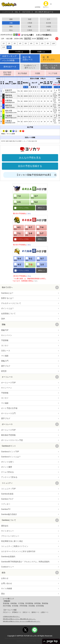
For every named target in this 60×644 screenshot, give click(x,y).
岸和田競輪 (23, 606)
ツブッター (6, 504)
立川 (48, 19)
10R (53, 43)
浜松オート (27, 612)
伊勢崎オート (17, 612)
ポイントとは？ (7, 308)
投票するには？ (7, 298)
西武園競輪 (29, 603)
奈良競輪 (15, 606)
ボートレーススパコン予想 (12, 440)
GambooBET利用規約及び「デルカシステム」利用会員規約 (25, 562)
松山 (11, 30)
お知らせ (5, 578)
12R (9, 47)
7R (37, 43)
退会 (3, 594)
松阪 (30, 27)
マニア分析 (53, 73)
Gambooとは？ (7, 293)
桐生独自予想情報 (8, 435)
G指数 (38, 73)
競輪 (16, 12)
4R (20, 43)
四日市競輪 (7, 606)
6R (31, 43)
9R (48, 43)
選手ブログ (6, 366)
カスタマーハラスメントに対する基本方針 (18, 551)
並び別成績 (22, 73)
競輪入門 (5, 361)
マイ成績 (5, 356)
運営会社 (5, 526)
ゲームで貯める (7, 472)
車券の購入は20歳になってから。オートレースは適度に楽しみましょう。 (22, 621)
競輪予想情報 (26, 12)
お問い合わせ (7, 583)
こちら (29, 213)
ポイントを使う (7, 462)
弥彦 (30, 19)
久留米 (30, 30)
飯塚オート (36, 612)
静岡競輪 (38, 603)
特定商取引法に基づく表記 (12, 541)
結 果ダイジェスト (49, 58)
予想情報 (5, 340)
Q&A (3, 319)
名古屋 (48, 23)
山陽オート (45, 612)
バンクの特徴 (8, 60)
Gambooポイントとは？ (11, 457)
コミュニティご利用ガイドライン (15, 546)
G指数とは (41, 52)
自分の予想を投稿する (30, 166)
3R (15, 43)
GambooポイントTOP (10, 452)
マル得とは (19, 52)
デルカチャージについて (11, 303)
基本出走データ (10, 67)
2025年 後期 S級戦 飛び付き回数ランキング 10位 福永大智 (19, 141)
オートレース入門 (8, 413)
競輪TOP (5, 330)
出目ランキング (9, 56)
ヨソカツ (5, 346)
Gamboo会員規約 (8, 557)
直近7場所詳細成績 (7, 73)
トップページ (6, 12)
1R (4, 43)
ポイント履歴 (7, 467)
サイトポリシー (7, 531)
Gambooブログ (7, 499)
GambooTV (6, 509)
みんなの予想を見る (30, 158)
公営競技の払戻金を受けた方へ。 (11, 617)
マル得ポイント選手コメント (30, 67)
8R (42, 43)
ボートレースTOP (8, 430)
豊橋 (11, 27)
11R (4, 47)
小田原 (30, 23)
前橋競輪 (14, 603)
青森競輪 (6, 603)
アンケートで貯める (9, 477)
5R (26, 43)
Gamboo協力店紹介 (9, 514)
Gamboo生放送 (7, 494)
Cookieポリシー (8, 567)
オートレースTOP (8, 383)
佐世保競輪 (40, 606)
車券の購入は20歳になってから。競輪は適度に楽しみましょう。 (19, 619)
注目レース (6, 351)
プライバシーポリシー (10, 536)
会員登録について (8, 314)
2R (9, 43)
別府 (48, 30)
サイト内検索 (7, 589)
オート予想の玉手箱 (9, 408)
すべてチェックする (22, 208)
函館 (11, 19)
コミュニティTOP (8, 489)
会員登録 (38, 7)
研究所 (4, 371)
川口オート (7, 612)
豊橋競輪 (45, 603)
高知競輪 (32, 606)
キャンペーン (7, 335)
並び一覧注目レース (28, 58)
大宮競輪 (21, 603)
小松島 (48, 27)
